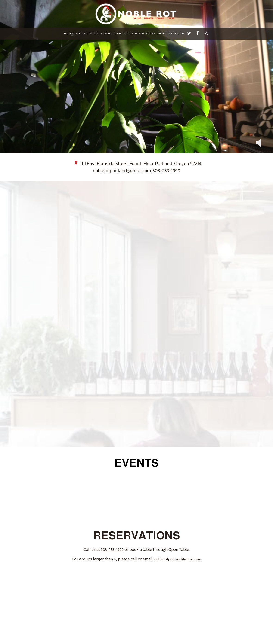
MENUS (69, 33)
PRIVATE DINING (111, 33)
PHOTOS (128, 33)
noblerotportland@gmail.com (122, 171)
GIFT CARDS (177, 33)
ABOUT (162, 33)
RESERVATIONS (145, 33)
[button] (259, 142)
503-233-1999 (166, 171)
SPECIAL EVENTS (87, 33)
